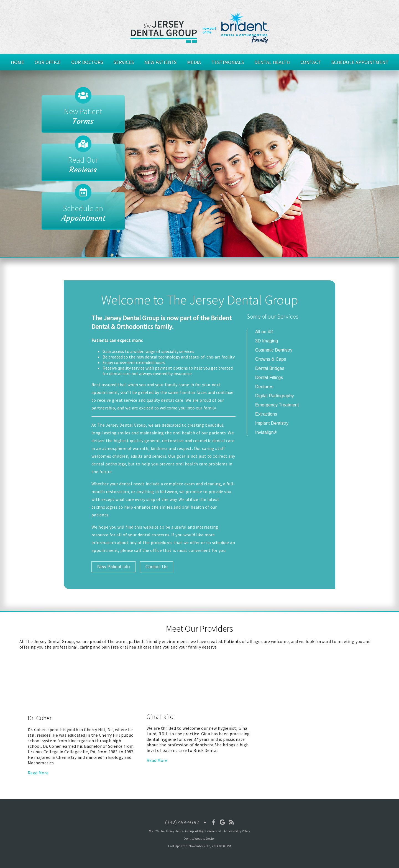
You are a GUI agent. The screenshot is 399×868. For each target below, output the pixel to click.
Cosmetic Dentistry (274, 350)
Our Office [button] (48, 62)
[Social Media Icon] (213, 822)
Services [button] (124, 62)
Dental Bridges (270, 368)
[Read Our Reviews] (83, 162)
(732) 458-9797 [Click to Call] (182, 822)
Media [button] (194, 62)
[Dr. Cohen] (79, 711)
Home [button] (17, 62)
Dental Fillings (269, 377)
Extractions (266, 414)
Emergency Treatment (277, 405)
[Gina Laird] (198, 710)
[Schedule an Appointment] (83, 211)
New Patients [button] (160, 62)
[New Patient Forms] (83, 114)
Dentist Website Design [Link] (200, 838)
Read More (38, 773)
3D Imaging (267, 341)
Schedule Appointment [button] (360, 62)
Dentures (264, 387)
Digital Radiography (275, 396)
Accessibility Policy (237, 831)
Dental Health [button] (272, 62)
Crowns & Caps (271, 359)
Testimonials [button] (228, 62)
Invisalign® (266, 432)
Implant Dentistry (272, 423)
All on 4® (264, 332)
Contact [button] (311, 62)
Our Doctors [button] (87, 62)
